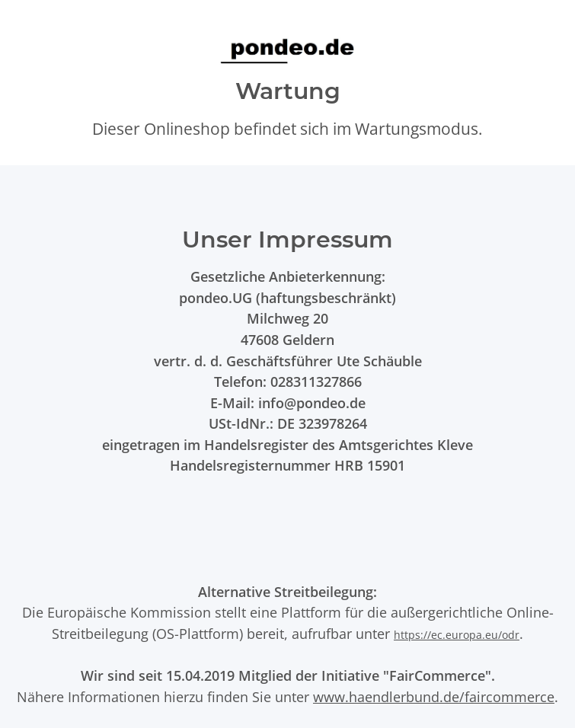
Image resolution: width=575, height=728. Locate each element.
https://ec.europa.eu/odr (457, 635)
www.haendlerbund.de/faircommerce (434, 696)
